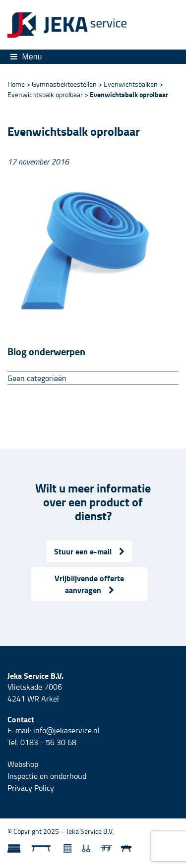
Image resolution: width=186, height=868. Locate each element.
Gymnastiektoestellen (64, 84)
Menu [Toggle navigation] (26, 57)
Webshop (23, 764)
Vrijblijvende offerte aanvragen (89, 584)
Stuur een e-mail (89, 551)
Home (16, 84)
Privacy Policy (31, 788)
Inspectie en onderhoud (47, 776)
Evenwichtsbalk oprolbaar (45, 94)
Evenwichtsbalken (131, 84)
